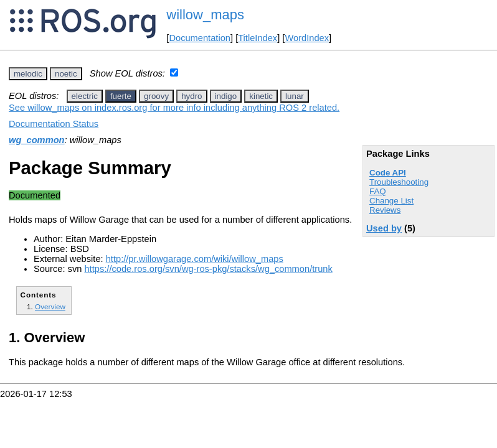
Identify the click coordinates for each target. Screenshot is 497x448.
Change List (391, 201)
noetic (66, 74)
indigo (226, 96)
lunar (295, 96)
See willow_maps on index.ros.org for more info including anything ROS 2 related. (174, 108)
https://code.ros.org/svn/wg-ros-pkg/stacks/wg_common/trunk (208, 269)
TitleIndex (258, 38)
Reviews (385, 210)
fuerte (121, 96)
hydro (192, 96)
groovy (156, 96)
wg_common (37, 140)
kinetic (261, 96)
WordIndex (307, 38)
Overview (50, 306)
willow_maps (205, 15)
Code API (388, 173)
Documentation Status (54, 124)
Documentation (200, 38)
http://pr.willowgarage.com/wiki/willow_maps (195, 259)
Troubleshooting (399, 182)
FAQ (378, 191)
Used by (384, 228)
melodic (28, 74)
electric (85, 96)
